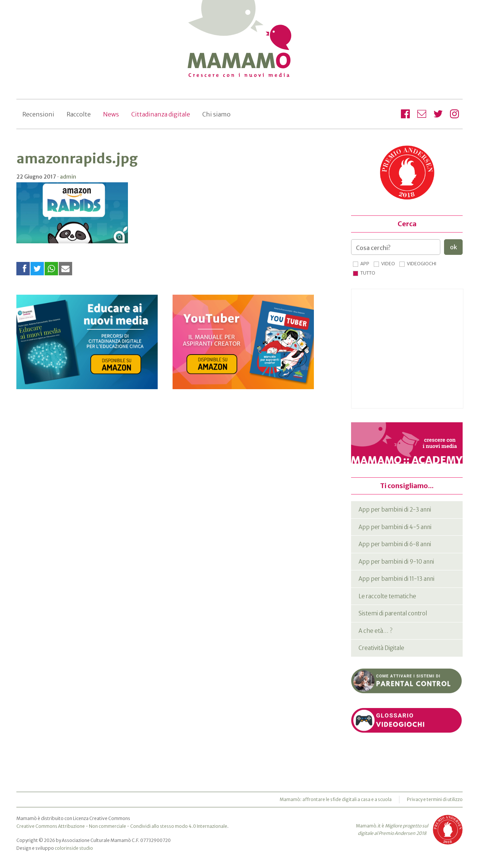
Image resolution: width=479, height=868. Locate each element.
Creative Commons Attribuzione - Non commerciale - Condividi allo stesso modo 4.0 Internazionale (122, 826)
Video (388, 264)
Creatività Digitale (381, 648)
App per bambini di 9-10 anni (396, 562)
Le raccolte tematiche (387, 596)
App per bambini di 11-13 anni (396, 579)
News (111, 114)
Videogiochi (422, 264)
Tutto (368, 273)
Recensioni (38, 114)
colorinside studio (74, 848)
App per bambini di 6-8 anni (395, 544)
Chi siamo (216, 114)
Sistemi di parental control (393, 613)
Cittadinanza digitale (161, 114)
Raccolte (79, 114)
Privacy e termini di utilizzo (435, 799)
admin (68, 177)
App (365, 264)
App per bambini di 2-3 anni (395, 510)
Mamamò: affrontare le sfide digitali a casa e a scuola (336, 799)
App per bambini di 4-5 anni (395, 527)
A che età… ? (375, 631)
